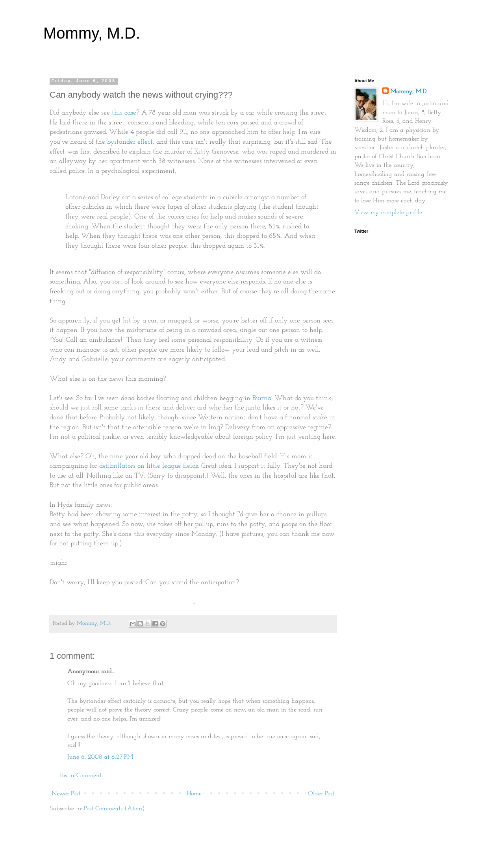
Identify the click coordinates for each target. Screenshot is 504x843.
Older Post (321, 794)
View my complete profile (388, 213)
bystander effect (130, 142)
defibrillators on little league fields (149, 466)
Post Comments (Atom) (114, 809)
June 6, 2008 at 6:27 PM (100, 757)
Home (194, 794)
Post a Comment (81, 776)
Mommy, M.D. (92, 33)
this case (124, 113)
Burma (262, 398)
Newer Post (66, 794)
